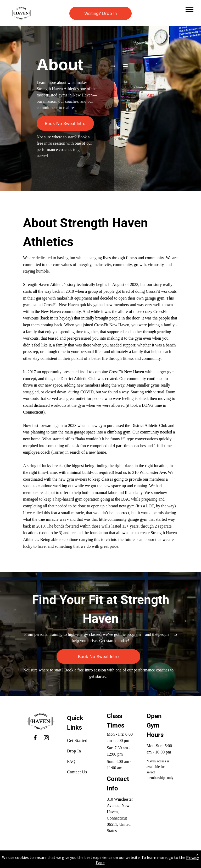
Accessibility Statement (111, 858)
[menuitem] (86, 741)
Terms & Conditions (144, 858)
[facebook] (35, 738)
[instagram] (46, 738)
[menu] (189, 9)
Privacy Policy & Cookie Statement (68, 858)
